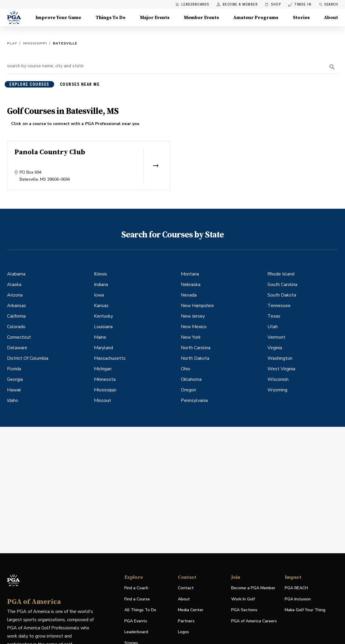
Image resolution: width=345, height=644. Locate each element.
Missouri (102, 400)
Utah (273, 327)
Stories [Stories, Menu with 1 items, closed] (301, 18)
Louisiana (103, 327)
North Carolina (196, 348)
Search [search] (328, 5)
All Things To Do (140, 610)
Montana (190, 274)
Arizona (15, 295)
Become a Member (237, 5)
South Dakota (282, 295)
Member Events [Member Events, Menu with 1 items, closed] (201, 18)
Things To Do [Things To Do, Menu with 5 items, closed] (111, 18)
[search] (332, 67)
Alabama (16, 274)
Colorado (16, 327)
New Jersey (193, 316)
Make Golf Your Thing (305, 610)
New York (191, 337)
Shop (273, 5)
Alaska (14, 285)
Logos (183, 632)
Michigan (103, 369)
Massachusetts (110, 358)
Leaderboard (136, 632)
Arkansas (17, 306)
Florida (14, 369)
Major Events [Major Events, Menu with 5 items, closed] (155, 18)
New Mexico (194, 327)
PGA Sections (244, 610)
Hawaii (14, 390)
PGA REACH (296, 588)
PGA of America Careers (254, 621)
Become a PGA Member (253, 588)
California (16, 316)
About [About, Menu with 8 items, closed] (331, 18)
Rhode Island (281, 274)
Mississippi (35, 43)
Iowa (99, 295)
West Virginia (281, 369)
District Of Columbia (28, 358)
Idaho (13, 400)
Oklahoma (191, 379)
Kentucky (103, 316)
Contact (186, 588)
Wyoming (277, 390)
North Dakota (195, 358)
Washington (280, 358)
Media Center (191, 610)
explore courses (29, 84)
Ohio (186, 369)
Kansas (101, 306)
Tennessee (279, 306)
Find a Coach (136, 588)
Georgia (15, 379)
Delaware (17, 348)
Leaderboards (192, 5)
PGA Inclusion (298, 599)
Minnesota (105, 379)
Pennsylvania (194, 400)
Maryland (103, 348)
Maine (100, 337)
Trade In (300, 5)
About (184, 599)
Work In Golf (243, 599)
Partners (186, 621)
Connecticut (19, 337)
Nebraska (191, 285)
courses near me (80, 84)
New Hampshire (197, 306)
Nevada (189, 295)
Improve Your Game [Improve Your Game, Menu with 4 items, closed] (58, 18)
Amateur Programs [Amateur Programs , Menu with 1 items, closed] (256, 18)
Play (12, 43)
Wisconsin (278, 379)
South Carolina (282, 285)
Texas (274, 316)
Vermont (276, 337)
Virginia (275, 348)
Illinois (101, 274)
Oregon (188, 390)
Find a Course (137, 599)
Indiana (101, 285)
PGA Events (136, 621)
